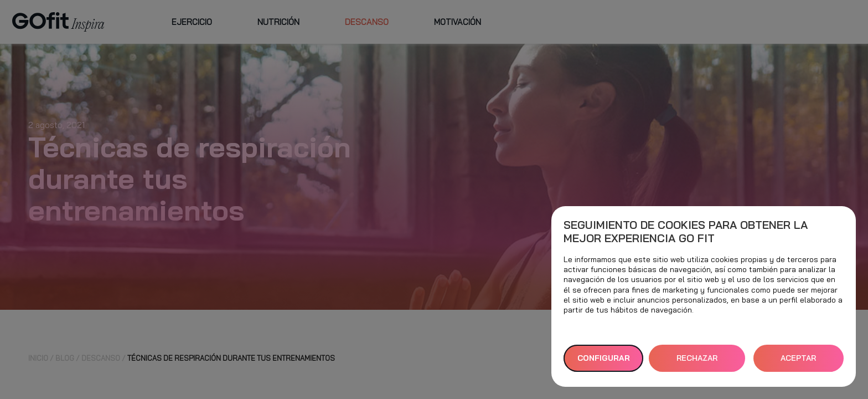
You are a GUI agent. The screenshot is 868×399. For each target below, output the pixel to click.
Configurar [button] (604, 358)
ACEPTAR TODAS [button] (798, 362)
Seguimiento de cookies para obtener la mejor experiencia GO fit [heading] (686, 232)
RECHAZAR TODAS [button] (697, 362)
